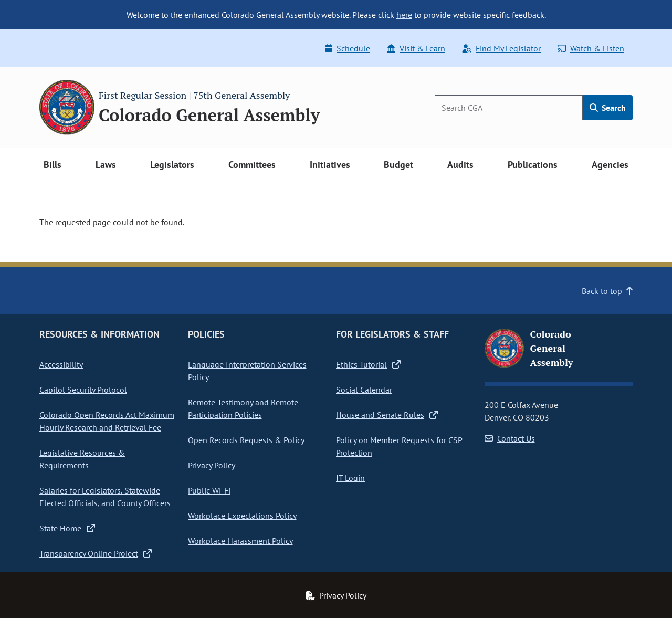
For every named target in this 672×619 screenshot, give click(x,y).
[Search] (509, 108)
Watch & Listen (591, 48)
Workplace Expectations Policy (242, 516)
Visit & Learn (416, 48)
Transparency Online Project (96, 553)
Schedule (348, 48)
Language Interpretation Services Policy (247, 371)
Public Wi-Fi (209, 490)
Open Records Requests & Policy (246, 440)
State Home (67, 528)
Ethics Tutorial (368, 364)
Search (608, 108)
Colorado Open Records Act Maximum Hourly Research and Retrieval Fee (107, 421)
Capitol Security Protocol (83, 390)
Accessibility (61, 364)
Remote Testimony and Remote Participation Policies (243, 408)
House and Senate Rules (387, 415)
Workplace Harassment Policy (240, 541)
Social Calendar (364, 390)
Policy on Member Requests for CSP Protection (399, 446)
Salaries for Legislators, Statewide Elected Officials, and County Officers (105, 497)
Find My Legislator (501, 48)
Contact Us (510, 438)
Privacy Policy (212, 465)
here (404, 15)
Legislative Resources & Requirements (82, 459)
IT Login (350, 478)
